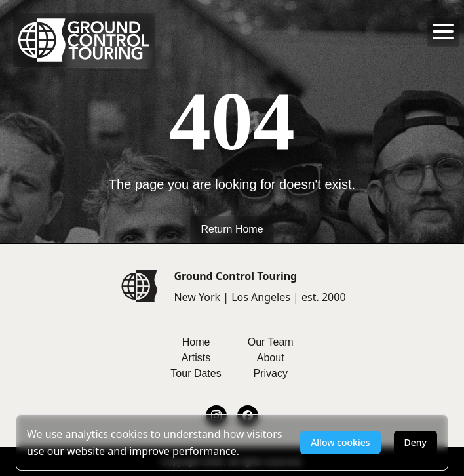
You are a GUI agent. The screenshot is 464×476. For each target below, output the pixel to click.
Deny (416, 442)
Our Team (271, 342)
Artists (196, 358)
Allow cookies (340, 442)
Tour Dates (196, 373)
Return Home (232, 229)
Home (196, 342)
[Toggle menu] (443, 31)
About (271, 358)
